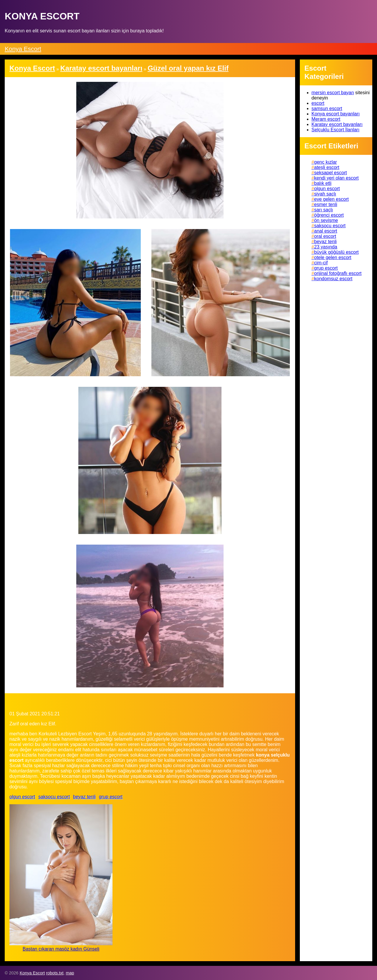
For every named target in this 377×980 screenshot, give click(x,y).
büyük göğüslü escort (337, 252)
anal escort (326, 231)
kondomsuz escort (333, 279)
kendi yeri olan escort (337, 178)
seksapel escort (331, 173)
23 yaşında (326, 247)
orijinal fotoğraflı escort (338, 273)
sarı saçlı (324, 210)
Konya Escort (23, 49)
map (70, 973)
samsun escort (327, 108)
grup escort (111, 797)
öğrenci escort (329, 215)
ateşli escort (327, 167)
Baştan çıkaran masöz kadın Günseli (61, 949)
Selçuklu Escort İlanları (336, 130)
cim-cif (321, 263)
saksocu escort (54, 797)
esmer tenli (326, 204)
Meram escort (326, 119)
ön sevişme (326, 220)
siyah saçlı (325, 194)
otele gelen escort (333, 257)
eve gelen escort (331, 199)
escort (318, 103)
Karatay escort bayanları (337, 124)
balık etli (323, 183)
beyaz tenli (84, 797)
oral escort (325, 236)
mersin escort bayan (333, 93)
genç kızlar (326, 162)
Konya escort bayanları (336, 114)
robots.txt (55, 973)
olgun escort (22, 797)
